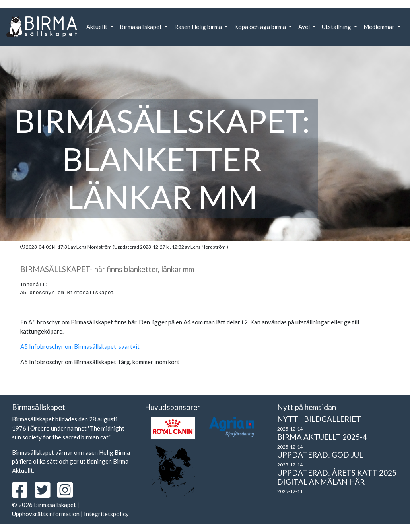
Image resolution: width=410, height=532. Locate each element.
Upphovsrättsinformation (46, 514)
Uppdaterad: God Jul (320, 455)
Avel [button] (305, 27)
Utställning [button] (337, 27)
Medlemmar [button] (380, 27)
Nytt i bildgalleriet (319, 419)
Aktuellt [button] (97, 27)
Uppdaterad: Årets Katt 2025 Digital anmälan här (337, 477)
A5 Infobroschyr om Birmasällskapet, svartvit (80, 346)
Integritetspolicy (106, 514)
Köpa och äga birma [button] (261, 27)
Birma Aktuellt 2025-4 (322, 437)
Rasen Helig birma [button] (199, 27)
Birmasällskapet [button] (141, 27)
